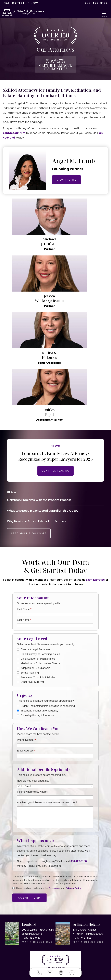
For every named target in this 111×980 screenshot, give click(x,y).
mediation (74, 912)
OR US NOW (91, 886)
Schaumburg (13, 941)
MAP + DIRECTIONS (37, 840)
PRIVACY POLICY (63, 960)
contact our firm (14, 130)
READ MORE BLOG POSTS (33, 432)
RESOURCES (84, 960)
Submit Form (29, 796)
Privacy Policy (74, 786)
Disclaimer (55, 786)
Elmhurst (81, 924)
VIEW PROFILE (69, 177)
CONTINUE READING (55, 365)
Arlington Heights (49, 916)
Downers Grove (45, 924)
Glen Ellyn (11, 928)
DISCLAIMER (41, 960)
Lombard (31, 916)
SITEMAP (101, 960)
